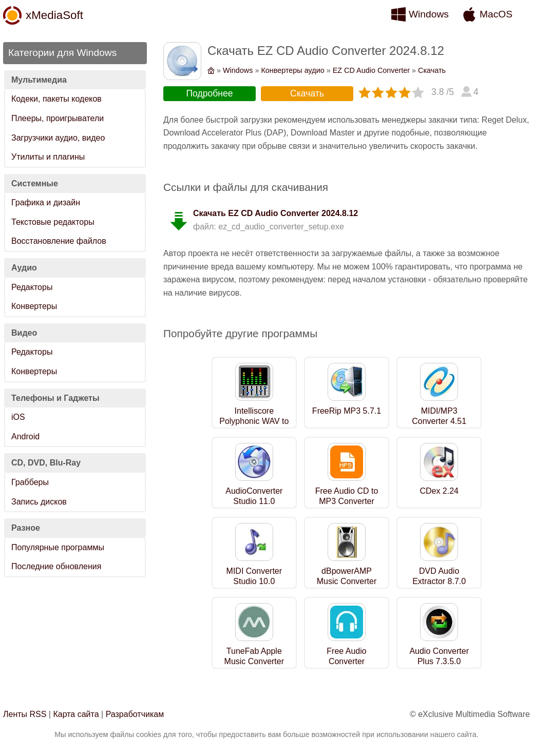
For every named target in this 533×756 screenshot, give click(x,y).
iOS (18, 417)
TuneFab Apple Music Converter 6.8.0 (254, 662)
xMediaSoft (54, 15)
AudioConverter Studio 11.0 (254, 496)
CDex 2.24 (439, 491)
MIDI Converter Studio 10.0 (254, 576)
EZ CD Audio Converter (371, 70)
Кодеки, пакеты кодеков (56, 99)
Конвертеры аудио (292, 70)
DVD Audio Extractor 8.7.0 (439, 576)
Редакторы (32, 287)
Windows (429, 14)
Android (25, 437)
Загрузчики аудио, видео (58, 138)
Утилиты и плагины (48, 157)
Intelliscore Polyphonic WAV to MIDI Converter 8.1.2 (254, 427)
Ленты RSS (25, 714)
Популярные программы (58, 547)
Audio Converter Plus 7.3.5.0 (439, 656)
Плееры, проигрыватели (58, 118)
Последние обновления (56, 566)
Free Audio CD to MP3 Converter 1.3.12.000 (347, 502)
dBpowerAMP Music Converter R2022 (347, 582)
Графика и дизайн (46, 202)
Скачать (432, 70)
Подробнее (209, 93)
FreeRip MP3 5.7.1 (347, 411)
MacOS (496, 14)
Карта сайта (76, 714)
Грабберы (30, 482)
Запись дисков (39, 502)
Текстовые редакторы (53, 222)
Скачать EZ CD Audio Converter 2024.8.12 (275, 213)
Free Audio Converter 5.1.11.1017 (347, 662)
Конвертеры (34, 306)
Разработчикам (135, 714)
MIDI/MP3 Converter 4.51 (439, 416)
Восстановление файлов (59, 241)
